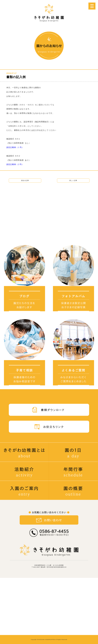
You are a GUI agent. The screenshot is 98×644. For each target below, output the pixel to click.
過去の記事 (25, 180)
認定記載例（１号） (15, 147)
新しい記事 (73, 180)
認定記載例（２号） (15, 164)
